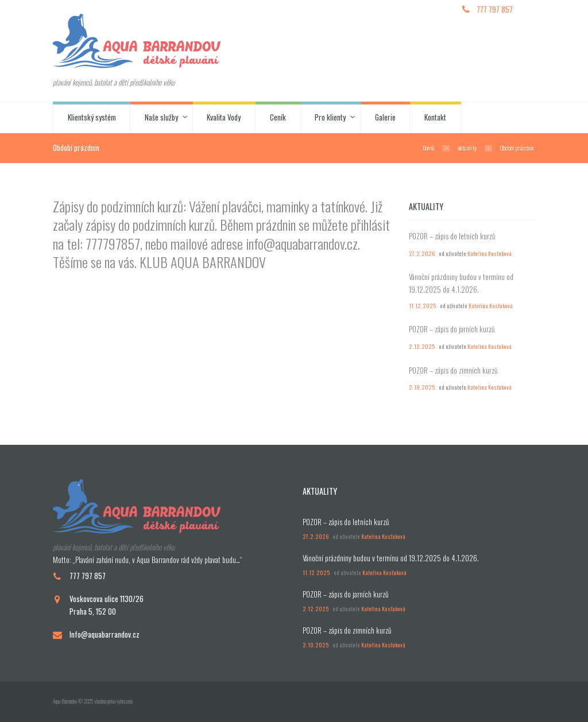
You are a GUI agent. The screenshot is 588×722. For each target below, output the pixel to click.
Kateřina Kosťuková (490, 254)
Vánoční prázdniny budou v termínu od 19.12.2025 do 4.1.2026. (461, 283)
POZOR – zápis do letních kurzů (452, 236)
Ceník (278, 117)
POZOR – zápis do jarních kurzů (452, 329)
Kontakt (435, 117)
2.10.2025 (422, 387)
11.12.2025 (423, 306)
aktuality (467, 147)
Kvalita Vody (224, 117)
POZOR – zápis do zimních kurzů (453, 370)
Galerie (385, 117)
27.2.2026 (422, 254)
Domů (428, 147)
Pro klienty (330, 117)
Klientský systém (92, 117)
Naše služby (161, 117)
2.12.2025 (422, 347)
